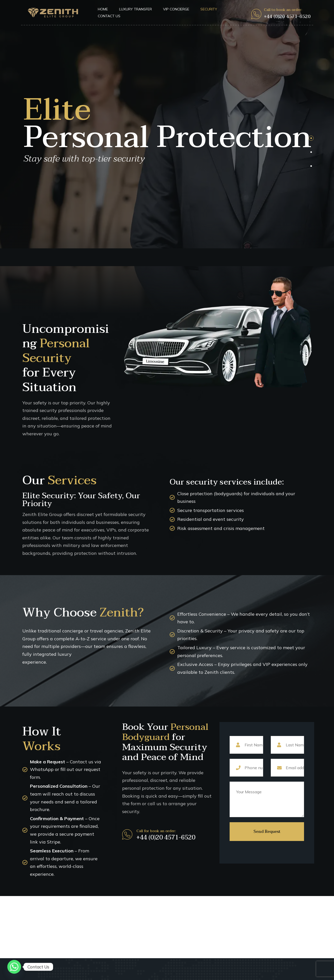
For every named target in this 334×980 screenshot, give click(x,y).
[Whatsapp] (14, 967)
